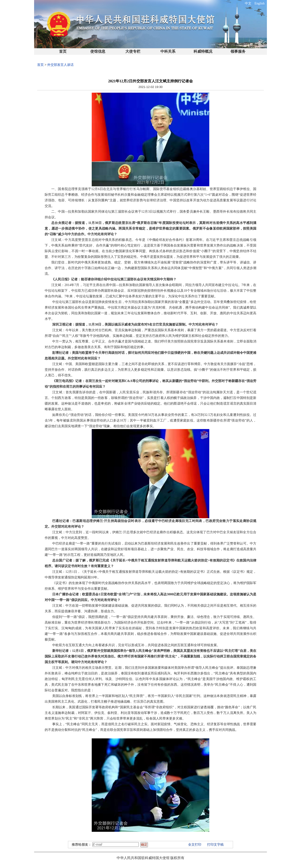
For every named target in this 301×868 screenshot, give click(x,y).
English (259, 3)
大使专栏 (133, 51)
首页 (63, 51)
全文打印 (195, 845)
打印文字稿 (215, 845)
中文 (248, 3)
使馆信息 (98, 51)
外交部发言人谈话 (60, 65)
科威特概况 (203, 51)
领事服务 (238, 51)
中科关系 (168, 51)
